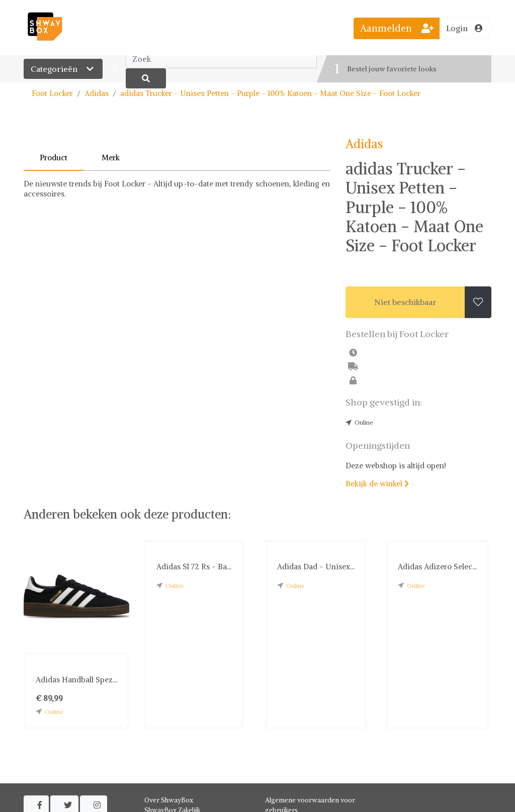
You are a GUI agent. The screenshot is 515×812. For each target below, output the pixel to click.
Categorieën (63, 69)
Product (54, 158)
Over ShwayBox (169, 800)
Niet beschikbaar (405, 302)
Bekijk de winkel (377, 484)
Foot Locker (52, 93)
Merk (111, 158)
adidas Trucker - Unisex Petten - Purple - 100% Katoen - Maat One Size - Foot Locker (270, 93)
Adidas (97, 93)
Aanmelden (397, 28)
